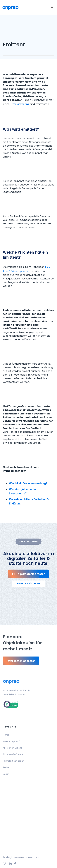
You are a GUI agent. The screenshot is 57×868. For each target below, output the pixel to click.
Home (6, 736)
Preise (6, 768)
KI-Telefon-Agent (12, 749)
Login (6, 775)
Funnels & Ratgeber (13, 762)
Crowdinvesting (20, 104)
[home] (11, 8)
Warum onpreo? (11, 742)
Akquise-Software (13, 755)
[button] (52, 8)
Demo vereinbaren (28, 583)
